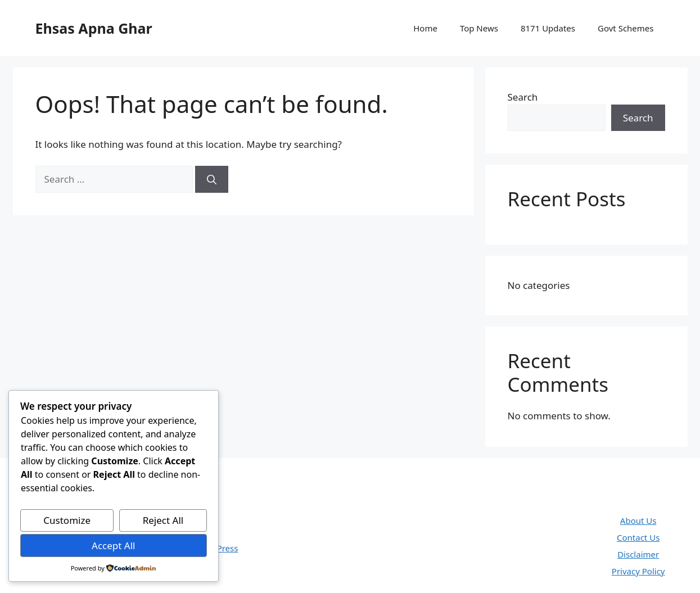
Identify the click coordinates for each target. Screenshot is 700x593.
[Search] (212, 179)
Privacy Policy (638, 571)
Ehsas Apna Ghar (94, 28)
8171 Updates (548, 28)
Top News (479, 28)
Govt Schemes (626, 28)
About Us (638, 520)
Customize (67, 520)
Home (425, 28)
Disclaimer (638, 554)
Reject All (163, 520)
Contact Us (638, 537)
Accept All (113, 546)
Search (523, 97)
